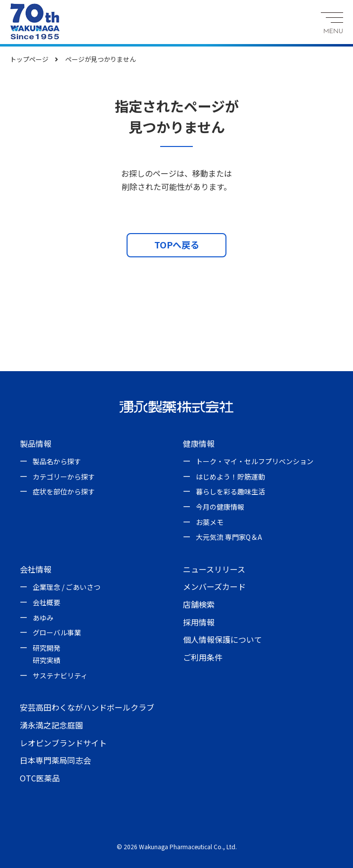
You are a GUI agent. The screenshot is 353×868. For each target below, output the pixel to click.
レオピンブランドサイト (63, 743)
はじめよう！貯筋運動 (230, 477)
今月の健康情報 (220, 507)
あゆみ (43, 618)
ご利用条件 (203, 657)
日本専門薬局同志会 (55, 760)
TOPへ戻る (177, 244)
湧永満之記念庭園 (51, 725)
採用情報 (199, 622)
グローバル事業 (57, 632)
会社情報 (36, 569)
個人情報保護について (222, 639)
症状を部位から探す (64, 491)
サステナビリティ (60, 675)
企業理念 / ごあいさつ (66, 587)
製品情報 (36, 443)
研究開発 (46, 648)
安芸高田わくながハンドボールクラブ (87, 707)
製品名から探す (57, 461)
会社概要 (46, 602)
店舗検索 (199, 604)
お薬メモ (210, 522)
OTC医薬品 (40, 778)
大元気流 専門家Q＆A (229, 537)
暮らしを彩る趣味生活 (230, 491)
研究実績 (46, 660)
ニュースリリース (214, 569)
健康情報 (199, 443)
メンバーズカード (214, 586)
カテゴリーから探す (64, 477)
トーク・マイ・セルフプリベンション (255, 461)
